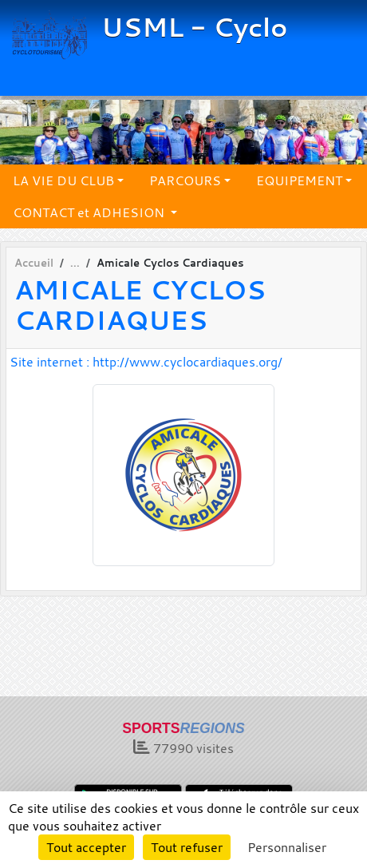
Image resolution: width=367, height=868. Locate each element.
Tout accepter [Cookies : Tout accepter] (86, 847)
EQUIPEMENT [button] (299, 180)
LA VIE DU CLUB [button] (63, 180)
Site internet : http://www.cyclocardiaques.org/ (146, 362)
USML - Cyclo (194, 27)
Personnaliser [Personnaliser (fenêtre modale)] (287, 847)
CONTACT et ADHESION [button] (90, 212)
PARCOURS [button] (185, 180)
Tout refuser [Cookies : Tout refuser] (187, 847)
